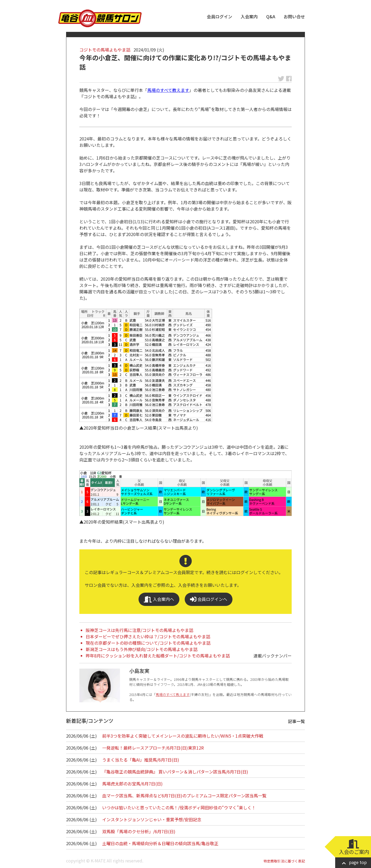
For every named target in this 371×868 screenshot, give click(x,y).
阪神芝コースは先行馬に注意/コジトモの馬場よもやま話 (139, 630)
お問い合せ (294, 16)
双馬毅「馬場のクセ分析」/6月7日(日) (139, 831)
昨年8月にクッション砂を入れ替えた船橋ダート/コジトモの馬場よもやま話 (158, 656)
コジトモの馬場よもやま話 (105, 50)
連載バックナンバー (273, 656)
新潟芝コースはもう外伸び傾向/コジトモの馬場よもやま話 (142, 649)
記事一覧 (296, 721)
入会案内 (249, 16)
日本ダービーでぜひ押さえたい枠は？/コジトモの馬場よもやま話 (148, 636)
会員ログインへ (209, 599)
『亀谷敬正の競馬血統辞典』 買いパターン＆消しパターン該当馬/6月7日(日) (175, 772)
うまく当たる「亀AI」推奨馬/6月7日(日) (141, 760)
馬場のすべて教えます (168, 90)
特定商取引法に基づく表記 (284, 861)
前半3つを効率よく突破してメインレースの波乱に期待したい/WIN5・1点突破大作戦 (183, 736)
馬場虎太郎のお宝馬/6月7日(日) (132, 784)
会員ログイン (219, 16)
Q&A (271, 16)
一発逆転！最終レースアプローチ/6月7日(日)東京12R (153, 748)
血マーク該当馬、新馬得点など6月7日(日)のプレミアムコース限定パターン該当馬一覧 (184, 796)
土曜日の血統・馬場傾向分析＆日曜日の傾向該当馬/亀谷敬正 (160, 843)
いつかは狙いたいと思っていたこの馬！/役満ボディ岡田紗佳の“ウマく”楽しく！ (179, 807)
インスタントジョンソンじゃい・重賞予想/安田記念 (152, 819)
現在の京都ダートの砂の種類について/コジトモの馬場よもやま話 (148, 643)
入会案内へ (159, 599)
